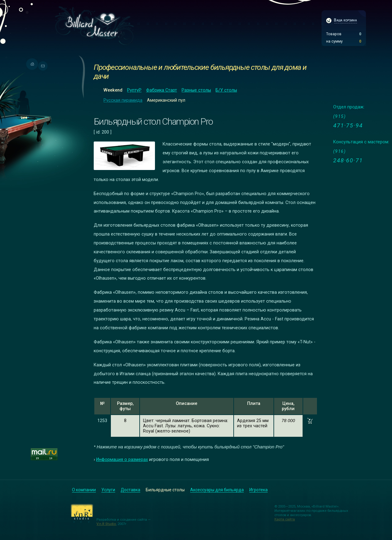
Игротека (258, 490)
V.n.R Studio (106, 524)
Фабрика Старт (162, 90)
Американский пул (166, 100)
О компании (84, 490)
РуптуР (134, 90)
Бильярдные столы (165, 490)
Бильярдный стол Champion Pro (153, 121)
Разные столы (196, 90)
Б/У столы (226, 90)
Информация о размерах (122, 460)
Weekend (113, 90)
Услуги (108, 490)
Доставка (130, 490)
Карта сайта (285, 519)
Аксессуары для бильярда (217, 490)
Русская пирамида (123, 100)
